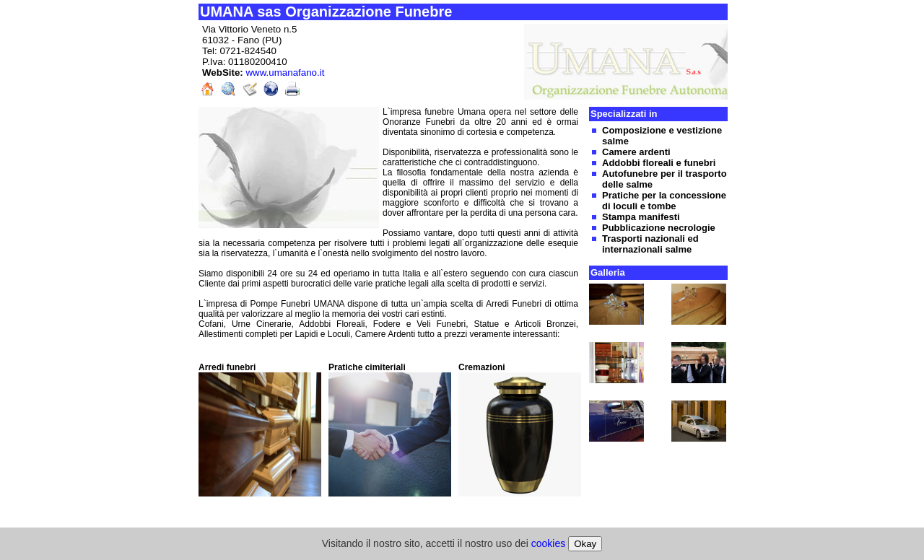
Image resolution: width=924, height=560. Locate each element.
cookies (548, 543)
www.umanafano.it (285, 73)
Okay (585, 544)
